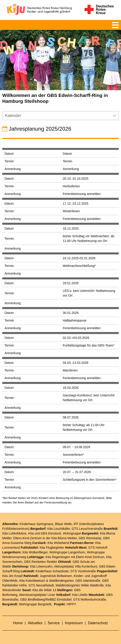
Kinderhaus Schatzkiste (52, 571)
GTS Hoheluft (98, 548)
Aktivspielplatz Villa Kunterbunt (76, 566)
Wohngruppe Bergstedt (35, 604)
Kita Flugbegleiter (52, 548)
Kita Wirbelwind (58, 543)
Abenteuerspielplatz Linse (37, 595)
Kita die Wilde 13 (44, 590)
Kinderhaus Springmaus (36, 524)
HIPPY (71, 604)
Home (18, 623)
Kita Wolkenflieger (35, 552)
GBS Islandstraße (88, 581)
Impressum (74, 623)
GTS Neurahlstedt (41, 585)
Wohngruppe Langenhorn (67, 552)
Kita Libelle (80, 595)
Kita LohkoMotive (14, 533)
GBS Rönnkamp (90, 538)
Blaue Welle (63, 524)
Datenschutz (98, 623)
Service (54, 623)
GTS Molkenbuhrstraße (90, 599)
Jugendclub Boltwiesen (56, 576)
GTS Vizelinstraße (83, 571)
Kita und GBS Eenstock (45, 533)
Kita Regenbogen (58, 557)
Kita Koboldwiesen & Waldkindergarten (47, 581)
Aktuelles (36, 623)
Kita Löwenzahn (41, 566)
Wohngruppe (72, 533)
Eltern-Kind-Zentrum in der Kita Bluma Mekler (45, 538)
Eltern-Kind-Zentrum (90, 557)
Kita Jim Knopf (12, 576)
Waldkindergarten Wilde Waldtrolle (80, 585)
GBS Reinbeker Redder (41, 562)
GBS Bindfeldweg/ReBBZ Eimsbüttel (46, 599)
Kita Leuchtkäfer (59, 529)
